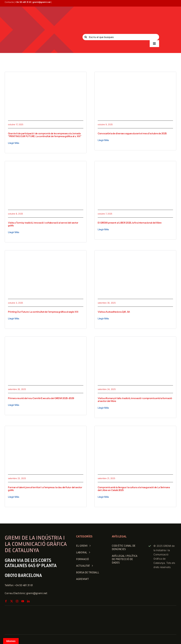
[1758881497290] (46, 341)
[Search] (86, 37)
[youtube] (23, 601)
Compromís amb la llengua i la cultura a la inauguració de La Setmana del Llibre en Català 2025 (134, 489)
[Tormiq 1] (46, 166)
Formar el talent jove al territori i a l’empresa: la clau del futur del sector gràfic (45, 489)
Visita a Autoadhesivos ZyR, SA (114, 312)
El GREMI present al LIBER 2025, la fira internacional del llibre (130, 223)
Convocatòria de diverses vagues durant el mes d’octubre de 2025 (132, 133)
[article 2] (135, 166)
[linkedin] (28, 601)
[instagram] (17, 601)
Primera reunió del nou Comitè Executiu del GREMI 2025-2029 (41, 398)
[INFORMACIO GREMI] (135, 76)
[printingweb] (46, 255)
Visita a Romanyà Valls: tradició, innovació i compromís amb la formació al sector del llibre (135, 400)
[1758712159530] (135, 341)
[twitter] (12, 601)
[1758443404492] (135, 430)
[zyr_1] (135, 255)
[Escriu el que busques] (121, 37)
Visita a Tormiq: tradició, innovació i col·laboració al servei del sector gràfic (43, 224)
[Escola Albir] (46, 430)
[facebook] (6, 601)
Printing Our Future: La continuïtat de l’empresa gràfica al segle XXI (43, 312)
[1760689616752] (46, 76)
